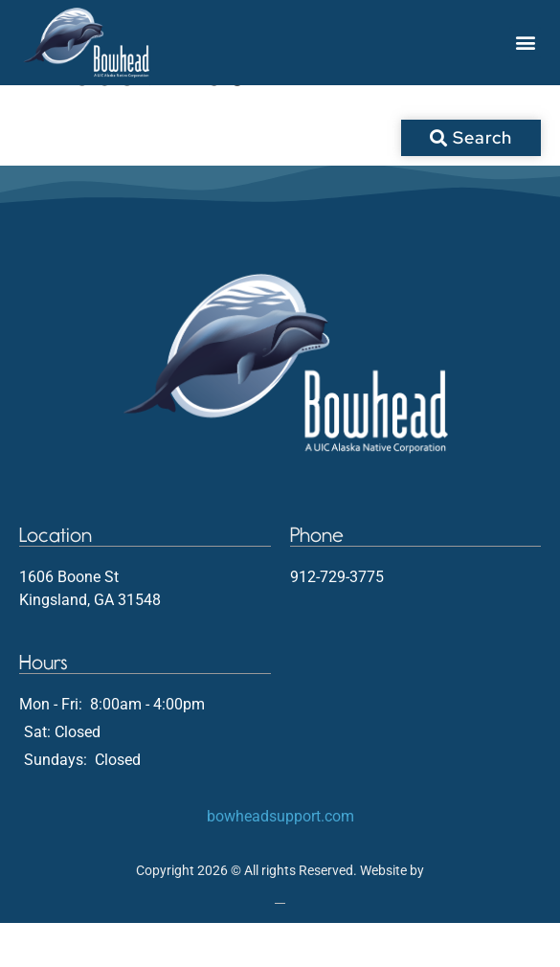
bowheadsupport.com (280, 860)
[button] (525, 43)
